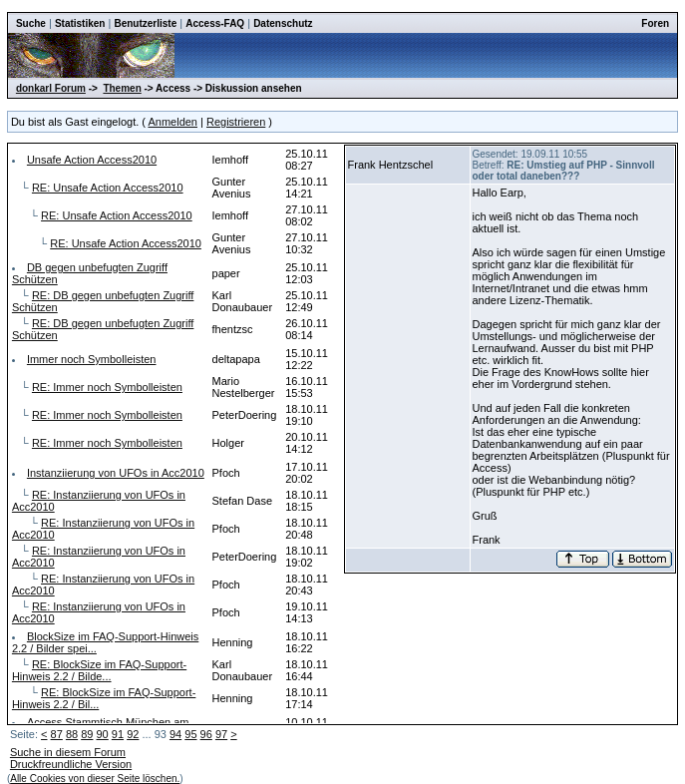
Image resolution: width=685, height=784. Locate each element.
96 (206, 734)
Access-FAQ (215, 23)
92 (133, 734)
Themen (122, 88)
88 (72, 734)
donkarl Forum (51, 88)
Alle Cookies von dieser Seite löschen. (95, 779)
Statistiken (80, 23)
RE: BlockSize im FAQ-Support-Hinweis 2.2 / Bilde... (99, 670)
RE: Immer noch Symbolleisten (107, 387)
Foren (655, 23)
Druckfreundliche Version (71, 764)
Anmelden (172, 122)
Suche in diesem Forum (68, 752)
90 (103, 734)
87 (57, 734)
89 (87, 734)
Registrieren (236, 122)
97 (221, 734)
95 (190, 734)
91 (118, 734)
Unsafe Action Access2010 (92, 160)
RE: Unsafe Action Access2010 (108, 188)
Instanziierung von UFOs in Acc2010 (116, 473)
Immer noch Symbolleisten (92, 359)
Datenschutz (283, 23)
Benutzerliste (145, 23)
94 (175, 734)
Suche (31, 23)
